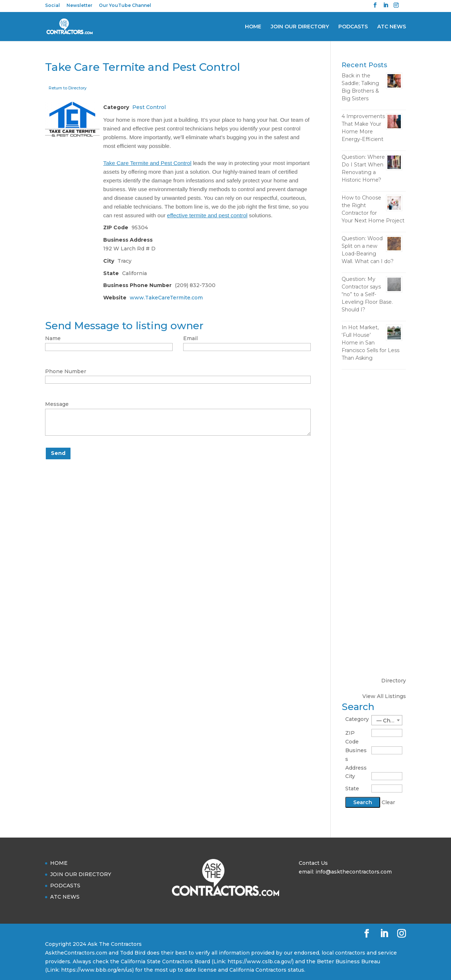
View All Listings (384, 696)
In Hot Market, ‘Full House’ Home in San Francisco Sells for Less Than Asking (371, 343)
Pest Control (149, 107)
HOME (253, 27)
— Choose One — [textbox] (389, 721)
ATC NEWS (392, 27)
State (352, 789)
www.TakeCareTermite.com (166, 298)
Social (53, 6)
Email (190, 338)
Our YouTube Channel (125, 6)
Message (57, 404)
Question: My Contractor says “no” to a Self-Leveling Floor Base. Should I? (367, 294)
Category (357, 719)
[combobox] (387, 720)
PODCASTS (353, 27)
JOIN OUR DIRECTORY (300, 27)
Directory (394, 681)
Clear (388, 802)
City (350, 776)
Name (53, 338)
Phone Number (66, 371)
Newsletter (79, 6)
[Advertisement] (374, 489)
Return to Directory (68, 88)
